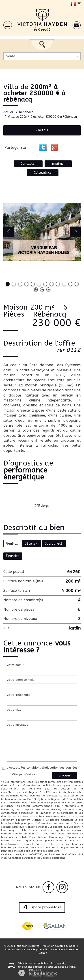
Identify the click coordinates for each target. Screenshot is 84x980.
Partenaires (73, 950)
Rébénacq (26, 112)
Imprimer (58, 164)
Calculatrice (43, 173)
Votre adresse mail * (21, 680)
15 (48, 289)
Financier (12, 556)
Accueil (9, 112)
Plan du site (12, 950)
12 (77, 284)
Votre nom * (15, 665)
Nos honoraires (54, 950)
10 (64, 284)
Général (12, 544)
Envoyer (65, 775)
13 (36, 289)
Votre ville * (15, 710)
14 (42, 289)
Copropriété (54, 544)
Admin (43, 953)
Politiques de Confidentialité (66, 855)
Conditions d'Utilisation (22, 858)
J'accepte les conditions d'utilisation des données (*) (44, 768)
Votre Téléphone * (20, 695)
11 (70, 284)
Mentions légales (32, 950)
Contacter (28, 164)
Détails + (31, 544)
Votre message (17, 725)
